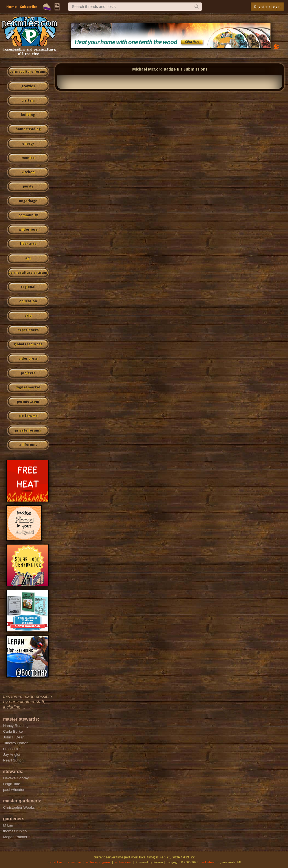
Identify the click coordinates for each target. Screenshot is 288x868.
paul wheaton (209, 862)
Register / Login (267, 7)
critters (28, 100)
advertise (74, 862)
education (28, 301)
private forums (28, 430)
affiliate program (98, 862)
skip (28, 316)
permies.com (28, 402)
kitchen (28, 172)
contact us (55, 862)
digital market (28, 387)
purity (28, 186)
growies (28, 86)
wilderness (28, 229)
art (28, 258)
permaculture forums (28, 72)
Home (12, 7)
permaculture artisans (28, 273)
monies (28, 158)
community (28, 215)
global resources (28, 344)
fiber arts (28, 244)
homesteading (28, 129)
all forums (28, 445)
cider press (28, 359)
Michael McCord (147, 69)
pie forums (28, 416)
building (28, 115)
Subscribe (29, 7)
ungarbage (28, 201)
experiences (28, 330)
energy (28, 144)
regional (28, 287)
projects (28, 373)
